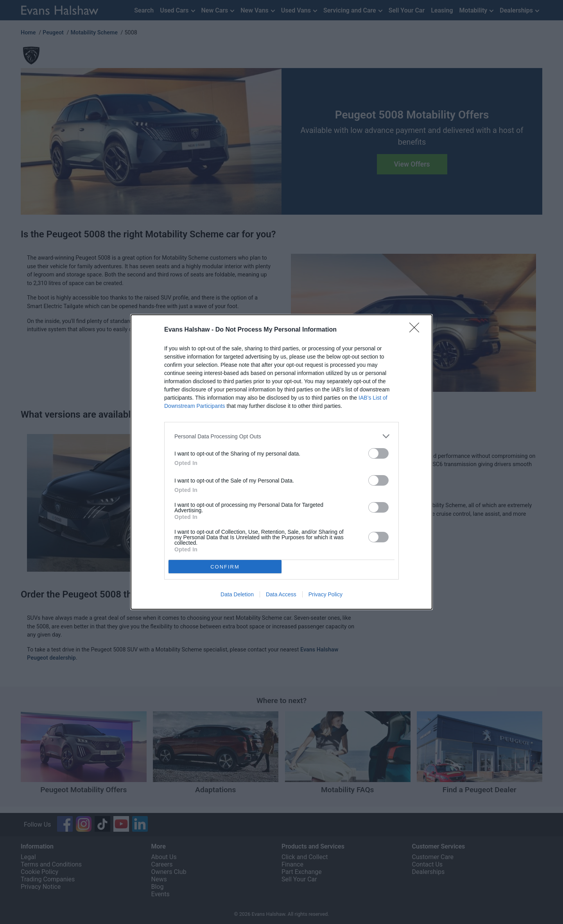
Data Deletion (237, 594)
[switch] (378, 453)
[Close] (417, 330)
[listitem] (281, 436)
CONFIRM (225, 567)
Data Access (281, 594)
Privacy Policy (325, 594)
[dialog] (281, 462)
